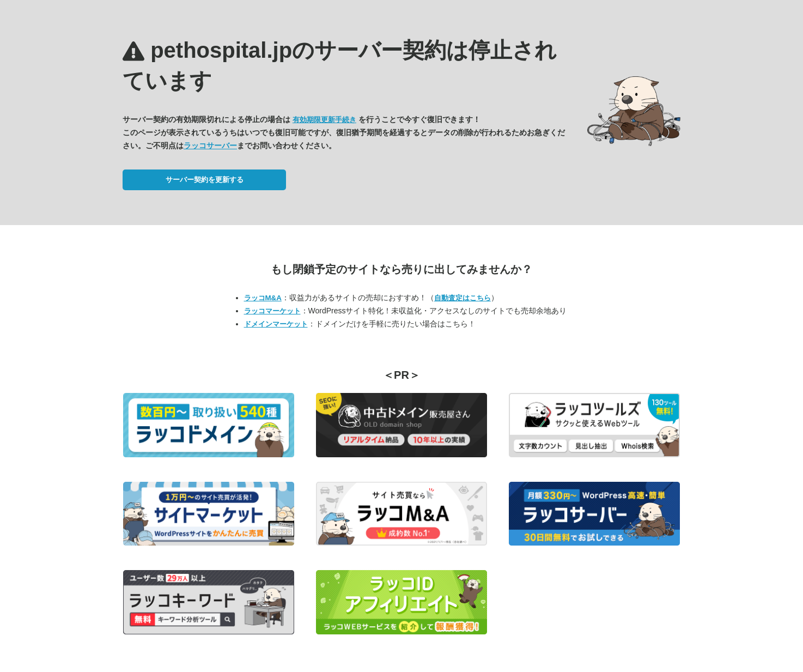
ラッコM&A (263, 298)
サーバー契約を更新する (205, 180)
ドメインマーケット (276, 324)
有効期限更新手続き (324, 120)
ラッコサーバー (210, 146)
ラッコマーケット (272, 311)
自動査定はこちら (463, 298)
